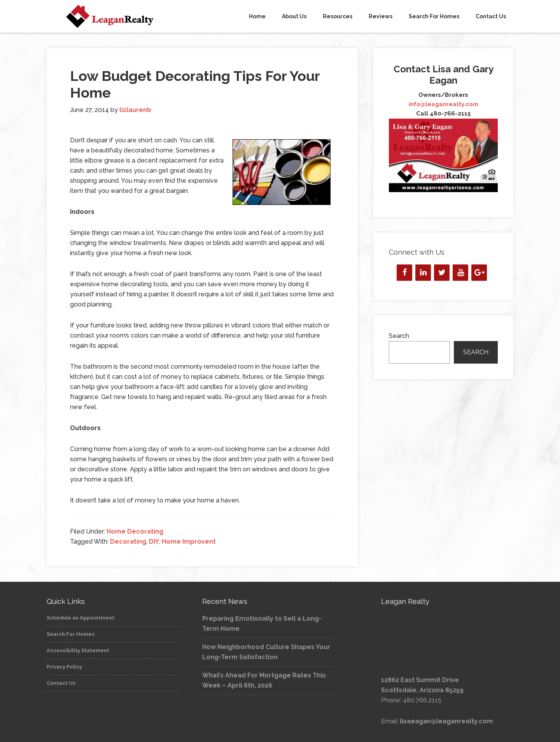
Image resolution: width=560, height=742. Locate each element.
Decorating (128, 542)
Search (399, 336)
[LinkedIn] (423, 273)
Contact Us (61, 683)
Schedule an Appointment (80, 618)
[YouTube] (460, 273)
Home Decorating (135, 531)
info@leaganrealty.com (444, 104)
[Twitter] (442, 273)
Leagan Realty (117, 16)
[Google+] (479, 273)
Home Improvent (189, 542)
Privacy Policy (64, 667)
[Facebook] (404, 273)
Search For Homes (71, 634)
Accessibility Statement (78, 650)
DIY (154, 542)
